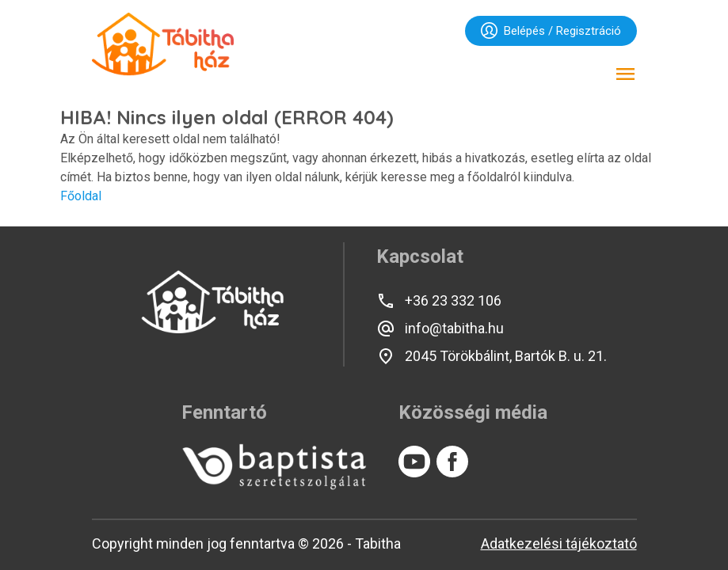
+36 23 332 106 (439, 301)
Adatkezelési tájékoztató (559, 543)
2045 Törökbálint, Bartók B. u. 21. (492, 356)
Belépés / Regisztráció (551, 30)
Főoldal (81, 196)
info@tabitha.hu (440, 329)
